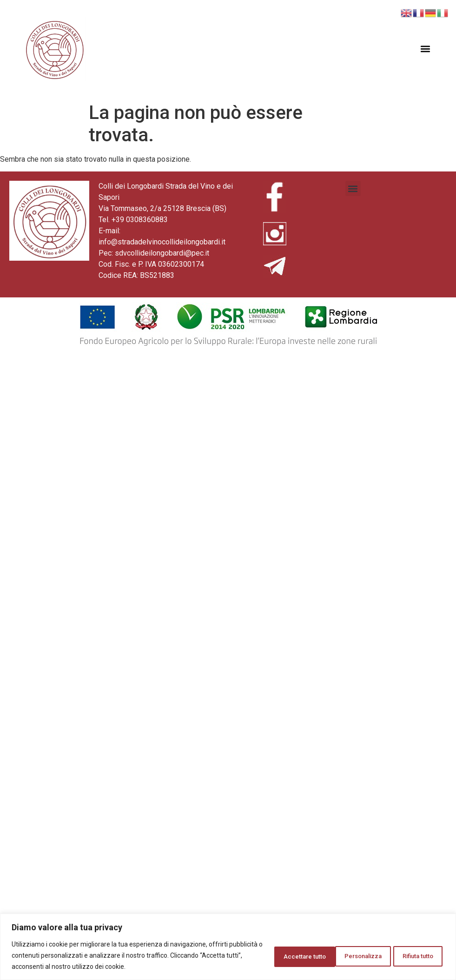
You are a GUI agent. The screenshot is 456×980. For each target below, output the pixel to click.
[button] (426, 49)
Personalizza (271, 955)
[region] (228, 947)
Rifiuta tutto (339, 955)
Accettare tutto (409, 955)
